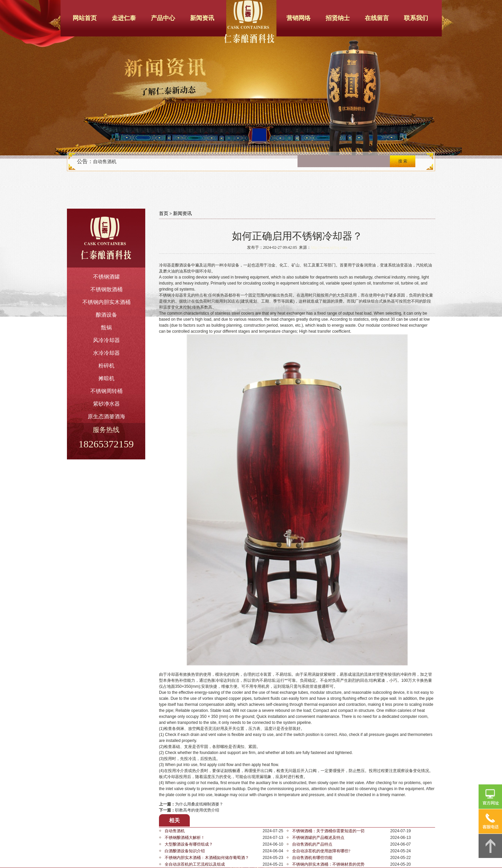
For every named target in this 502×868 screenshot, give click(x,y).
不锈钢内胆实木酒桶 (106, 302)
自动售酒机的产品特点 (312, 844)
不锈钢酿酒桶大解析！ (185, 838)
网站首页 (85, 18)
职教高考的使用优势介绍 (197, 810)
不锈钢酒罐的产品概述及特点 (318, 838)
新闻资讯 (202, 18)
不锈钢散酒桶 (106, 289)
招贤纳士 (338, 18)
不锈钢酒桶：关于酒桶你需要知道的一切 (328, 831)
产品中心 (163, 18)
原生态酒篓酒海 (106, 416)
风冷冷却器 (106, 340)
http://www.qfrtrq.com (329, 247)
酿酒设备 (106, 315)
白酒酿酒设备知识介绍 (185, 851)
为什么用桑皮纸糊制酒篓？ (199, 804)
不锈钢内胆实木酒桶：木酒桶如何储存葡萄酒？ (207, 858)
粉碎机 (106, 366)
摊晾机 (106, 378)
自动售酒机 (105, 162)
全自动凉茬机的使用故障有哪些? (321, 851)
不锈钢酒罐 (106, 277)
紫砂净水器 (106, 404)
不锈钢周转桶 (106, 391)
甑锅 (106, 328)
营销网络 (299, 18)
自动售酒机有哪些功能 (312, 858)
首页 (164, 213)
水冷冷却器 (106, 353)
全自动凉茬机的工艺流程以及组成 (195, 864)
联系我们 (416, 18)
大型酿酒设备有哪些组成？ (189, 844)
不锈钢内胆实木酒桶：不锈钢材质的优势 (328, 864)
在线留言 (377, 18)
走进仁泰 (124, 18)
